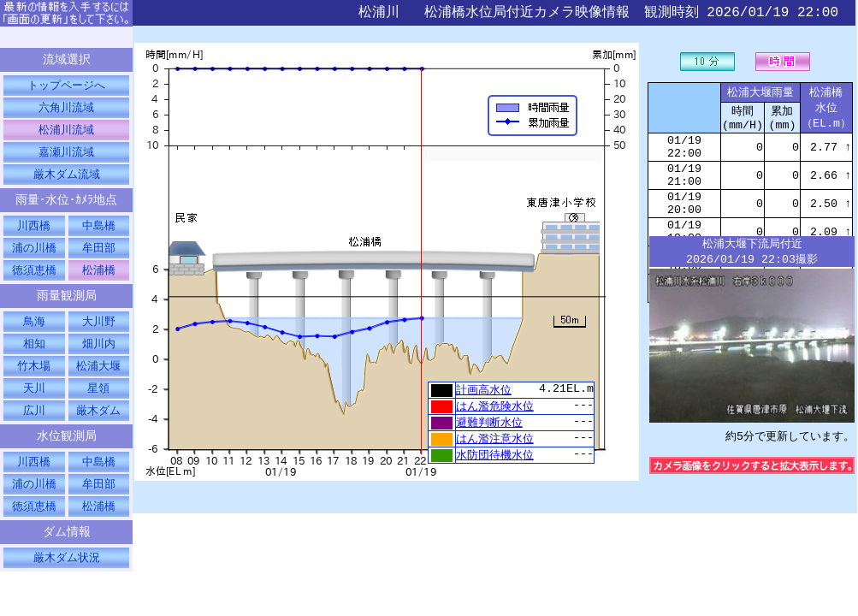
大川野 (99, 334)
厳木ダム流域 (67, 180)
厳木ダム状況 (67, 580)
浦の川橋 (34, 257)
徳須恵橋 (34, 280)
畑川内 (99, 357)
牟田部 (99, 257)
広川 (34, 426)
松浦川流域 (66, 133)
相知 (34, 357)
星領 (98, 403)
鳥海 (34, 334)
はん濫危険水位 (495, 407)
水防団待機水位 (495, 459)
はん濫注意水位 (495, 441)
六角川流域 (66, 110)
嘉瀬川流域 (66, 157)
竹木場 (34, 380)
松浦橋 (99, 280)
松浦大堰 (98, 380)
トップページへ (66, 87)
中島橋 (99, 234)
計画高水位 (484, 390)
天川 (34, 403)
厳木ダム (98, 426)
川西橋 (34, 234)
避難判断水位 (489, 424)
